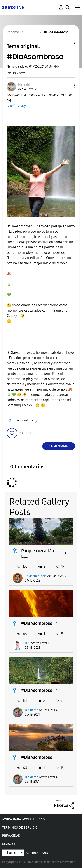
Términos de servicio (20, 828)
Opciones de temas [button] (67, 44)
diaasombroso (25, 420)
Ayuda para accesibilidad (23, 819)
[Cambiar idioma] (13, 853)
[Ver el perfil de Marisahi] (24, 85)
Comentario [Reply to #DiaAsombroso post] (59, 446)
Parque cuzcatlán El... (38, 553)
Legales (9, 844)
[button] (68, 86)
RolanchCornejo (36, 576)
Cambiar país (37, 853)
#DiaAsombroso (37, 623)
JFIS (27, 643)
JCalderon (31, 710)
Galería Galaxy (16, 106)
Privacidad (11, 836)
